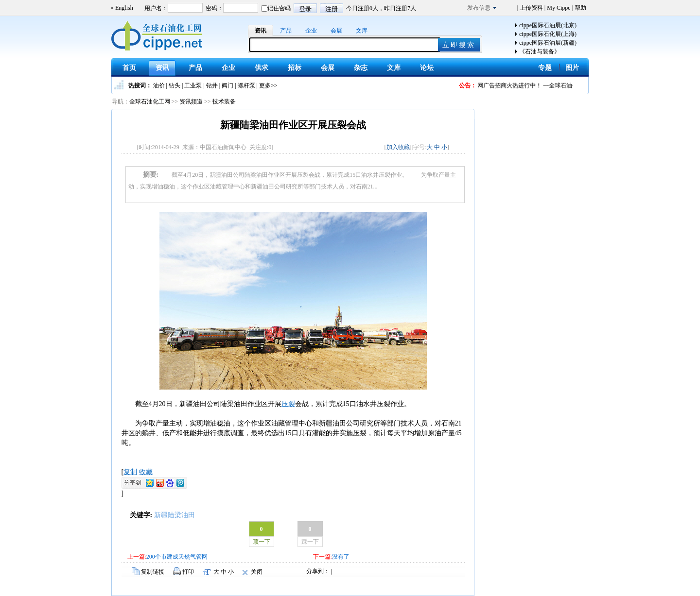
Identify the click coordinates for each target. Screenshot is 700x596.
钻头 (175, 85)
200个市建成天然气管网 (177, 557)
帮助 (580, 8)
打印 (188, 572)
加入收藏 (398, 147)
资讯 (261, 31)
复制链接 (153, 572)
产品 (286, 31)
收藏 (146, 472)
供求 (262, 68)
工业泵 (193, 85)
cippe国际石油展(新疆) (548, 43)
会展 (336, 31)
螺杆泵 (246, 85)
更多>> (268, 85)
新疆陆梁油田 (175, 515)
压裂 (288, 404)
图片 (572, 68)
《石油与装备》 (540, 51)
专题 (545, 68)
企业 (311, 31)
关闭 (257, 572)
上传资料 (531, 8)
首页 (129, 68)
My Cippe (559, 8)
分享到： (318, 571)
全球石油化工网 (150, 102)
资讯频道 (191, 102)
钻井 (212, 85)
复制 (130, 472)
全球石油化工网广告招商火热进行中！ (500, 85)
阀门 (227, 85)
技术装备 (224, 102)
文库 (362, 31)
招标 (295, 68)
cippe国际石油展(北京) (548, 25)
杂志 (361, 68)
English (124, 8)
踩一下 (310, 542)
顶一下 (262, 542)
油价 (159, 85)
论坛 (427, 68)
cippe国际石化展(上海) (548, 34)
